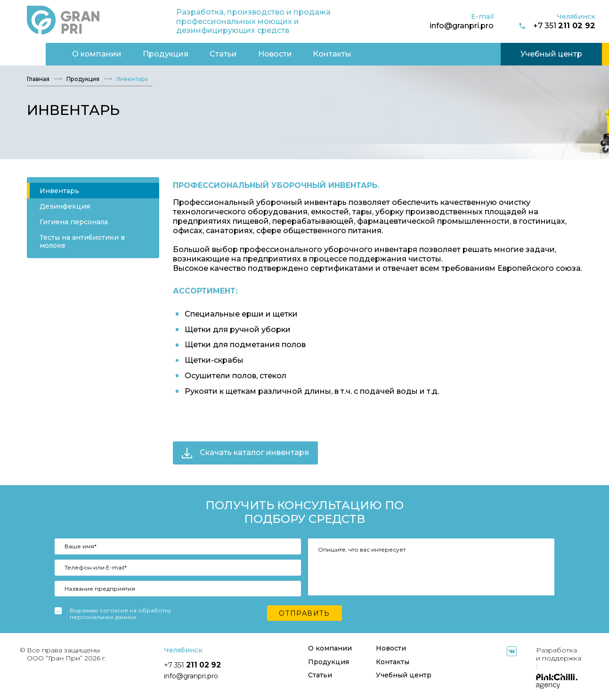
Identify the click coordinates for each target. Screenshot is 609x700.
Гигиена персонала (74, 222)
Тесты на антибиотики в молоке (82, 241)
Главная (38, 79)
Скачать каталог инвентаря (245, 453)
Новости (229, 54)
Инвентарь (59, 191)
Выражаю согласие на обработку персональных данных (121, 614)
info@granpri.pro (462, 25)
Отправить (304, 613)
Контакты (286, 54)
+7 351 (557, 26)
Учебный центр (506, 54)
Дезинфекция (65, 206)
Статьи (178, 54)
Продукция (120, 54)
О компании (51, 54)
